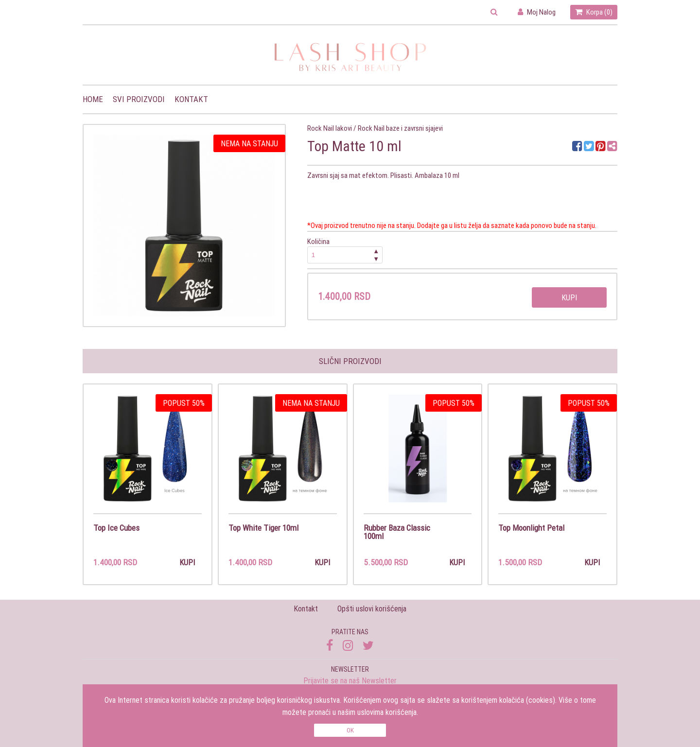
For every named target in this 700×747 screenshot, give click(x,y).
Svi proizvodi (139, 99)
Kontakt (191, 99)
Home (93, 99)
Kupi (569, 297)
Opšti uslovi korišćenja (372, 608)
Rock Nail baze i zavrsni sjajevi (400, 128)
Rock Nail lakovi (330, 128)
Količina (345, 250)
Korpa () (594, 12)
